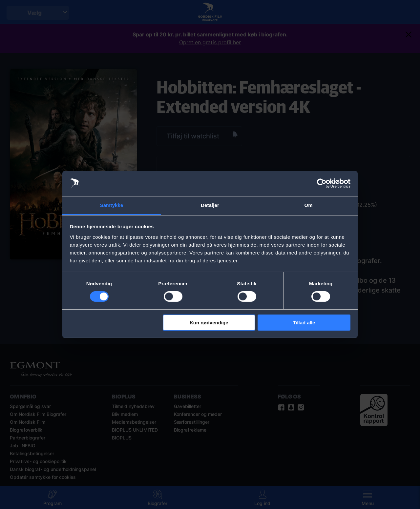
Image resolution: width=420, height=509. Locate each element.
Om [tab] (308, 205)
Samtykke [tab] (112, 205)
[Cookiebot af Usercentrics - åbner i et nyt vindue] (322, 183)
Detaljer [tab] (210, 205)
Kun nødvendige (209, 323)
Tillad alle (304, 323)
